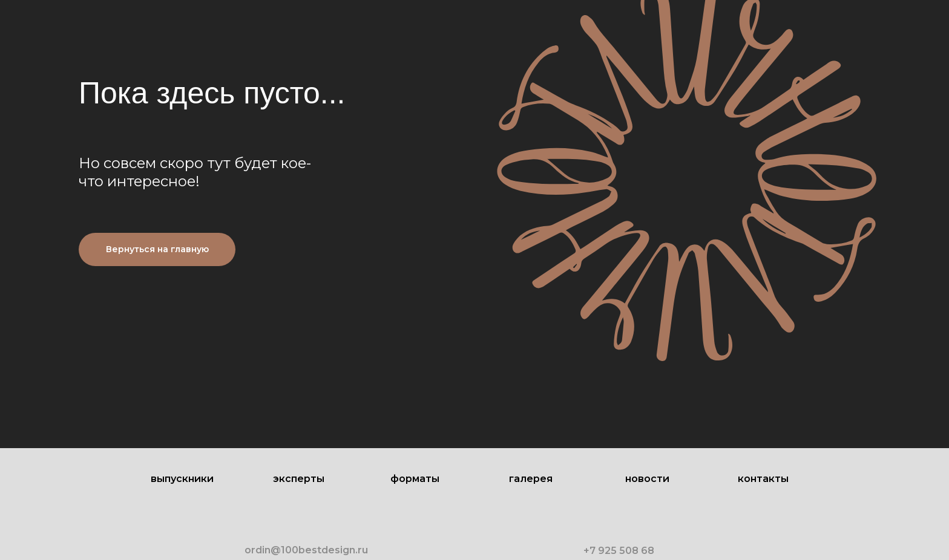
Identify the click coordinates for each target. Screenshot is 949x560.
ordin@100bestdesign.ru (306, 550)
